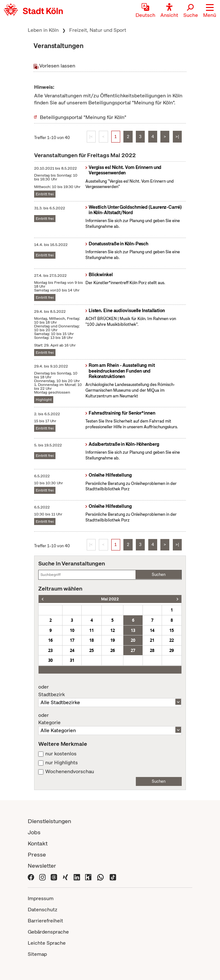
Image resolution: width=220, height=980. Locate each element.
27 (133, 650)
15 (172, 630)
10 (72, 630)
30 (50, 660)
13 (133, 630)
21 (152, 640)
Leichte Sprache (47, 943)
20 (133, 640)
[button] (210, 11)
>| (177, 137)
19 (113, 640)
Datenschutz (43, 910)
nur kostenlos (61, 754)
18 (92, 640)
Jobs (34, 832)
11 (92, 630)
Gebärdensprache (48, 932)
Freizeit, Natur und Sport (98, 30)
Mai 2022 (110, 599)
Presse (37, 854)
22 (172, 640)
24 (72, 650)
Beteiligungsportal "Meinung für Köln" (83, 117)
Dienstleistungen (49, 821)
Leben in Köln (43, 30)
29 (172, 650)
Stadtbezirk (110, 691)
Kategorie (110, 719)
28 (152, 650)
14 (152, 630)
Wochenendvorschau (70, 772)
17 (72, 640)
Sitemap (37, 954)
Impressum (41, 898)
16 (50, 640)
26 (113, 650)
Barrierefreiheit (45, 921)
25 (92, 650)
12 (113, 630)
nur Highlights (62, 763)
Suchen (159, 574)
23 (50, 650)
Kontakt (38, 843)
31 (72, 660)
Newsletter (42, 866)
